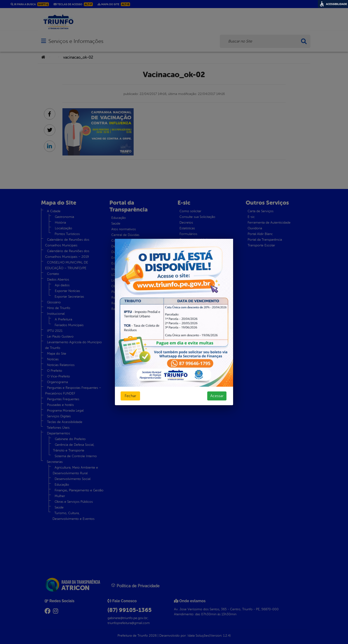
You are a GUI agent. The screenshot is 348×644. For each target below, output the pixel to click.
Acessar (217, 396)
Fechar (130, 396)
